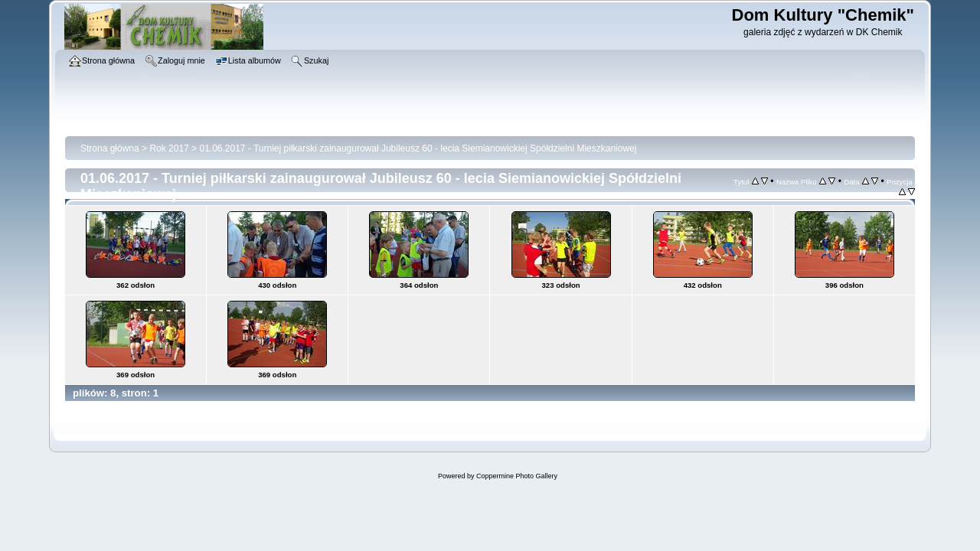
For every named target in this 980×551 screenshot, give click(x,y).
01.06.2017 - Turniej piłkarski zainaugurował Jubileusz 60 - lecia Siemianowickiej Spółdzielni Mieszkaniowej (418, 148)
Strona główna (110, 148)
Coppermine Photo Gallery (517, 476)
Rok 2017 (169, 148)
